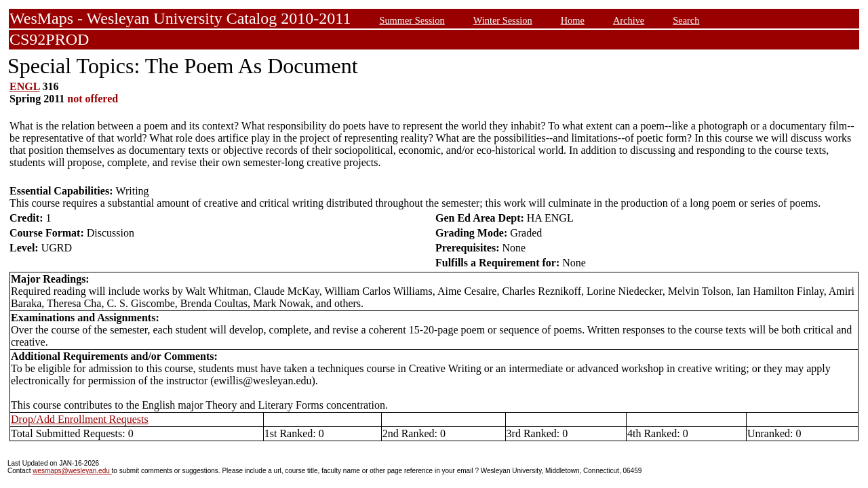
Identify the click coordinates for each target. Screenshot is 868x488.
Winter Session (503, 20)
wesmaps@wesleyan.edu (72, 471)
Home (573, 20)
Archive (629, 20)
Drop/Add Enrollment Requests (80, 419)
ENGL (24, 86)
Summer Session (412, 20)
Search (686, 20)
